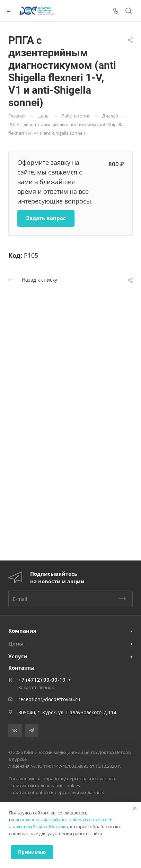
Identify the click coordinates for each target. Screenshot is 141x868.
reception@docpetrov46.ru (49, 699)
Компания (22, 631)
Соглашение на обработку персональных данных (62, 779)
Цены (16, 643)
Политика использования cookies (44, 785)
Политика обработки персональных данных (56, 792)
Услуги (18, 656)
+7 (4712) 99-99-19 (42, 680)
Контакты (21, 668)
